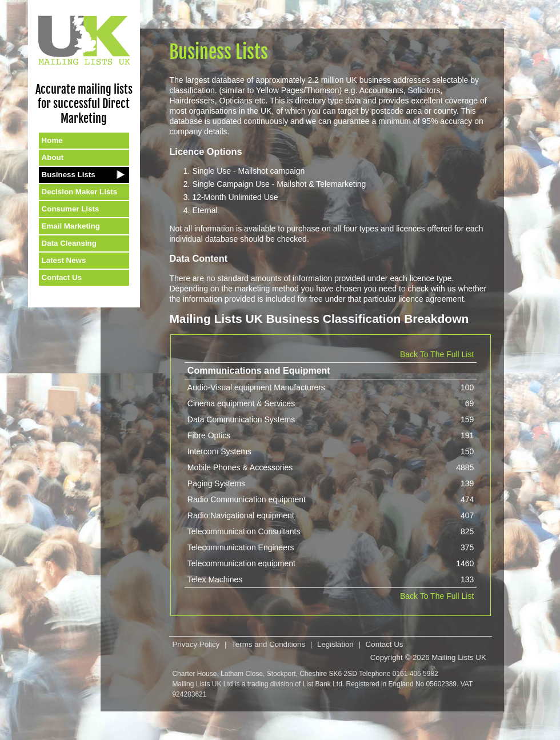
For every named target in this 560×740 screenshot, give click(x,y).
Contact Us (62, 277)
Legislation (335, 644)
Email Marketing (71, 226)
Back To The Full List (437, 354)
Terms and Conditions (268, 644)
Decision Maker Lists (80, 192)
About (53, 157)
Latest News (64, 260)
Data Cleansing (69, 243)
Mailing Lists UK (459, 657)
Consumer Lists (71, 209)
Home (52, 140)
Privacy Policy (196, 644)
